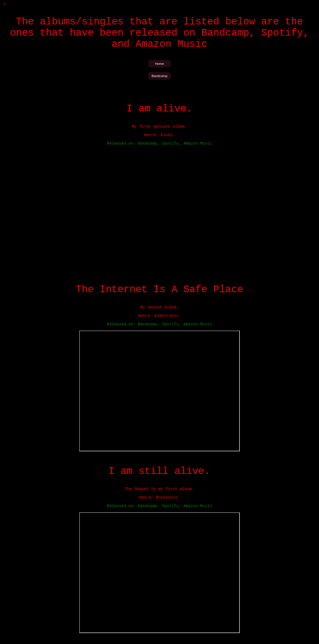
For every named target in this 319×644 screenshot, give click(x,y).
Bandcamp (159, 76)
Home (159, 64)
